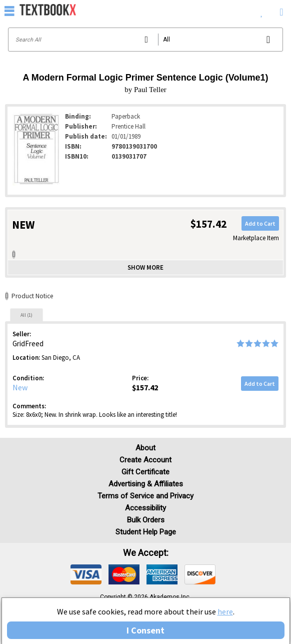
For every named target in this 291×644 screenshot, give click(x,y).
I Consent (145, 630)
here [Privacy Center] (225, 611)
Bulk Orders (146, 520)
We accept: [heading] (146, 553)
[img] (86, 574)
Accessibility (145, 508)
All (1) (26, 315)
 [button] (9, 11)
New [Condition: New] (20, 387)
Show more (145, 267)
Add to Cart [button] (260, 223)
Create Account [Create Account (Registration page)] (145, 460)
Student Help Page (146, 532)
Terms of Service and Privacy (145, 496)
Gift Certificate (145, 472)
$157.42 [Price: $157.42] (145, 387)
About (145, 448)
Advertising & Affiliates (146, 484)
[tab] (26, 315)
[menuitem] (262, 10)
